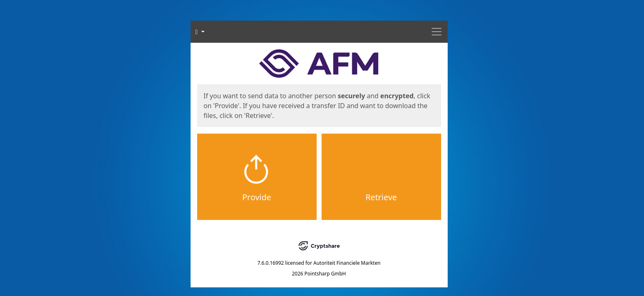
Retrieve (381, 197)
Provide (257, 197)
